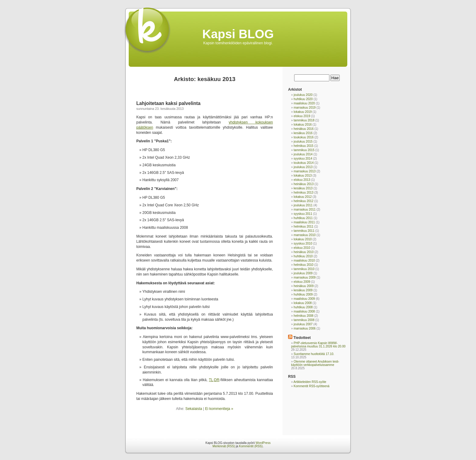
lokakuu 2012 (303, 197)
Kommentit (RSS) (251, 446)
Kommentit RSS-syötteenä (311, 386)
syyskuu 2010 (303, 244)
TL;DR (214, 380)
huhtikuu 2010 (303, 256)
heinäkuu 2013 (304, 184)
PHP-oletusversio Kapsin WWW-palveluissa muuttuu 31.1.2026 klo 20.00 (318, 345)
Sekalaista (194, 409)
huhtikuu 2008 (303, 307)
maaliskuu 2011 (304, 222)
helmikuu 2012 (303, 201)
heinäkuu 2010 (304, 252)
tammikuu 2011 (304, 231)
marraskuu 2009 (304, 277)
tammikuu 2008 (304, 320)
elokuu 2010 (302, 248)
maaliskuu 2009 (304, 299)
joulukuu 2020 (303, 95)
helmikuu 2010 (303, 265)
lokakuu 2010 (303, 239)
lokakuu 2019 (303, 112)
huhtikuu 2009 (303, 294)
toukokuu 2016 (304, 137)
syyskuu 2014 (303, 159)
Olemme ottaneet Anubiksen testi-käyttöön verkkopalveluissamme (315, 363)
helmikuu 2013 (303, 193)
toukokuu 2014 (304, 163)
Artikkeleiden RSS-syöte (310, 382)
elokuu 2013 (302, 180)
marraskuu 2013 (304, 171)
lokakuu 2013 (303, 176)
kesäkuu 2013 (303, 188)
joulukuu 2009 (303, 273)
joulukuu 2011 (303, 205)
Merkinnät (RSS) (224, 446)
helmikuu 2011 (303, 227)
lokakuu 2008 (303, 303)
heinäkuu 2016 (304, 129)
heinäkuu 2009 (304, 286)
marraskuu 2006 (304, 328)
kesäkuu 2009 (303, 290)
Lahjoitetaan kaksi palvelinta (168, 103)
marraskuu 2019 (304, 108)
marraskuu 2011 (304, 210)
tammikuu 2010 (304, 269)
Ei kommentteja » (219, 409)
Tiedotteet (302, 338)
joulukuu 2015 (303, 142)
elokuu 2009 (302, 282)
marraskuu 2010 (304, 235)
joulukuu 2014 (303, 154)
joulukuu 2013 (303, 167)
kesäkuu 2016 (303, 133)
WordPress (263, 443)
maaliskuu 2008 (304, 311)
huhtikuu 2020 (303, 99)
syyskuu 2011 (303, 214)
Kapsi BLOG (238, 34)
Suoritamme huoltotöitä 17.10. (314, 354)
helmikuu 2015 (303, 146)
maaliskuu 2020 (304, 103)
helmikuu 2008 (303, 316)
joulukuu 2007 (303, 324)
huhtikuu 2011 (303, 218)
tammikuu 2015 (304, 150)
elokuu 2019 (302, 116)
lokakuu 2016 (303, 125)
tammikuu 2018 (304, 120)
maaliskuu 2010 (304, 260)
